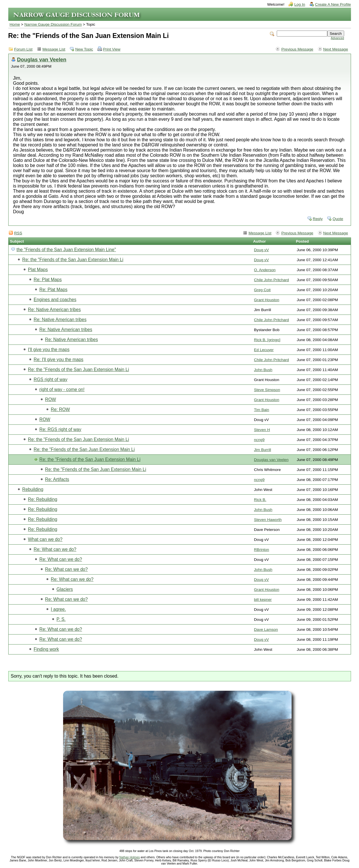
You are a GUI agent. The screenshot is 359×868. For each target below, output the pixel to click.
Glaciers (65, 589)
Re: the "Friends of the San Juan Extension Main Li (73, 260)
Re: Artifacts (57, 479)
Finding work (46, 649)
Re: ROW (60, 409)
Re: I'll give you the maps (59, 360)
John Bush (263, 370)
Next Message (336, 49)
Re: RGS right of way (60, 429)
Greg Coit (262, 290)
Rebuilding (33, 489)
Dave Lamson (266, 630)
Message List (54, 49)
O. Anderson (265, 270)
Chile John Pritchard (271, 280)
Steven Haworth (268, 520)
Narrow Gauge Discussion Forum (53, 24)
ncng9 (259, 440)
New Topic (84, 49)
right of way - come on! (62, 389)
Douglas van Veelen (42, 60)
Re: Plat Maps (48, 280)
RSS (18, 233)
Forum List (23, 49)
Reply (318, 219)
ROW (51, 399)
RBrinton (261, 550)
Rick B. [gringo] (267, 340)
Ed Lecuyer (264, 350)
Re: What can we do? (55, 549)
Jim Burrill (262, 450)
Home (15, 24)
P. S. (61, 619)
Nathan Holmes (130, 857)
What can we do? (45, 539)
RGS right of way (51, 379)
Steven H (262, 430)
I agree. (58, 609)
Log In (300, 4)
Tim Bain (261, 410)
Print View (112, 49)
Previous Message (297, 49)
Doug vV (261, 250)
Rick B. (260, 500)
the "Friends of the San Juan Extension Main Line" (66, 250)
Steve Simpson (267, 390)
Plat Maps (38, 270)
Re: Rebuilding (43, 499)
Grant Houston (266, 300)
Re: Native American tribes (54, 310)
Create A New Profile (333, 4)
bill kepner (263, 600)
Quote (338, 219)
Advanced (337, 38)
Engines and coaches (55, 300)
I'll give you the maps (49, 350)
